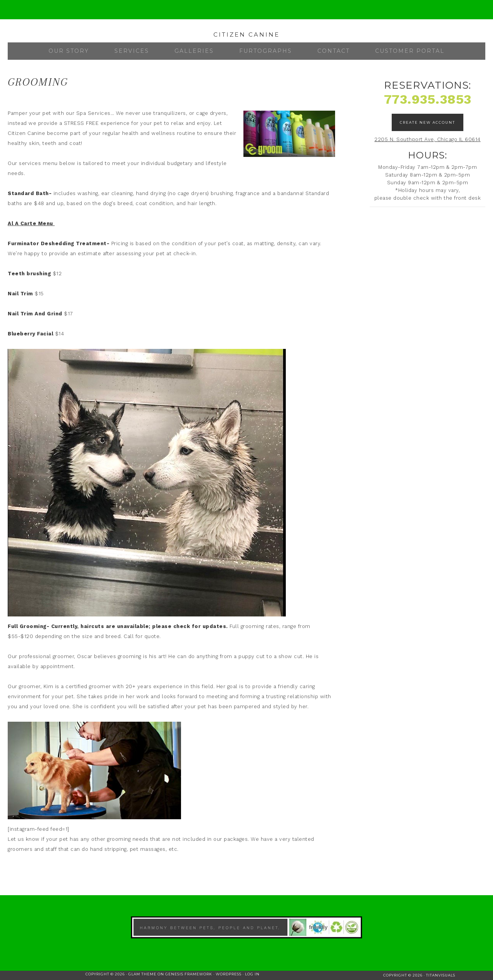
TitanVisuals (441, 975)
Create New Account (428, 122)
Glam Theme (142, 974)
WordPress (229, 974)
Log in (252, 974)
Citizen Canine (246, 35)
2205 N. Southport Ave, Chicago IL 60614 (428, 139)
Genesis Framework (189, 974)
